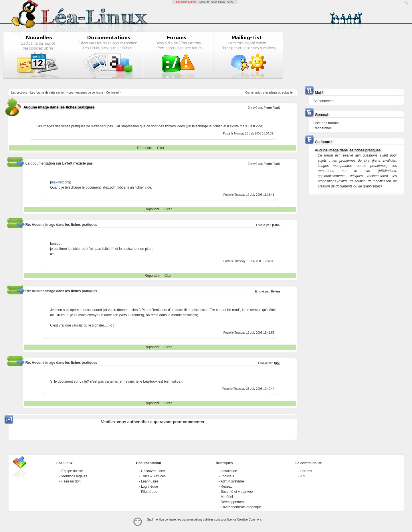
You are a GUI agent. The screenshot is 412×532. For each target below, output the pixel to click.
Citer (161, 148)
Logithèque (149, 486)
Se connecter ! (324, 101)
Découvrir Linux (153, 471)
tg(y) (277, 363)
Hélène (276, 291)
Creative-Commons (249, 520)
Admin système (232, 481)
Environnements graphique (241, 507)
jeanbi (276, 225)
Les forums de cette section (48, 93)
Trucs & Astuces (153, 476)
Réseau (226, 486)
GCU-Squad (218, 2)
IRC (303, 476)
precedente (270, 93)
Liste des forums (326, 123)
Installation (229, 471)
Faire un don (71, 481)
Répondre (145, 148)
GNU (230, 2)
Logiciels (227, 476)
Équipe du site (72, 471)
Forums (306, 471)
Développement (233, 502)
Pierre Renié (272, 108)
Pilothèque (149, 492)
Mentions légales (74, 476)
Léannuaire (150, 481)
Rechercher (322, 128)
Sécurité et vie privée (237, 492)
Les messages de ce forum (86, 93)
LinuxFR (204, 2)
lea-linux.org (60, 182)
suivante (287, 93)
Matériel (227, 497)
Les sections (19, 93)
